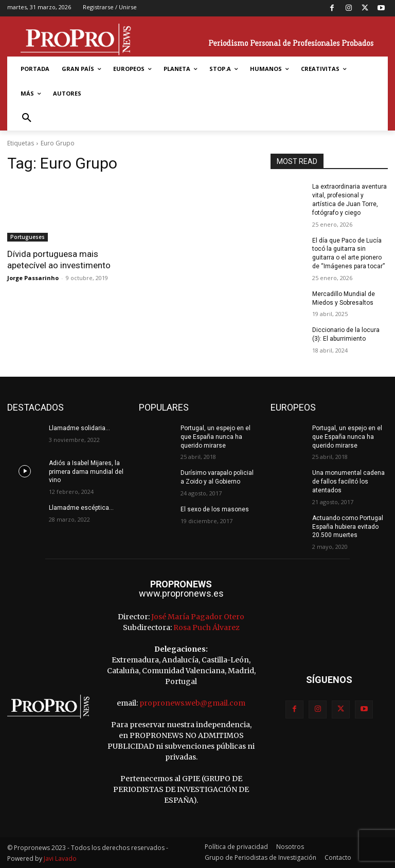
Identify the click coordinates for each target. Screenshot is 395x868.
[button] (27, 118)
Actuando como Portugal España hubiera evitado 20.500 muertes (348, 527)
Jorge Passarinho (33, 278)
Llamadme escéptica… (81, 508)
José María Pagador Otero (198, 617)
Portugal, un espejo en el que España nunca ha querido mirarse (216, 437)
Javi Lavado (60, 858)
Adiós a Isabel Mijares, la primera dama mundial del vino (86, 472)
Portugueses (28, 237)
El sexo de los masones (215, 509)
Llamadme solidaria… (79, 428)
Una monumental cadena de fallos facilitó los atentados (348, 482)
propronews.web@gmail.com (192, 703)
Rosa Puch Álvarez (207, 627)
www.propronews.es (181, 593)
